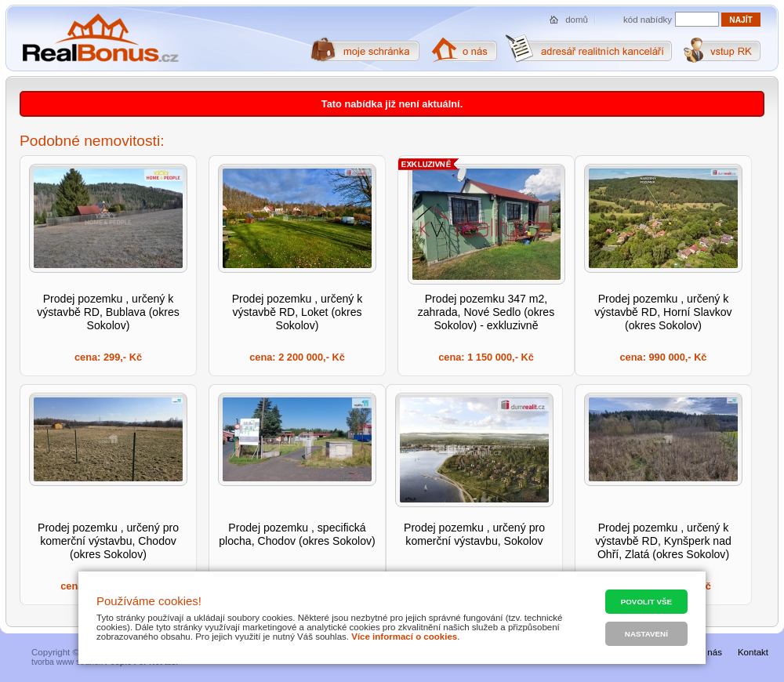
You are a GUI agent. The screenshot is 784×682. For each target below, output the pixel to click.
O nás (710, 652)
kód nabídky (648, 20)
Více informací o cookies (404, 637)
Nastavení (646, 634)
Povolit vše (646, 602)
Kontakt (753, 652)
